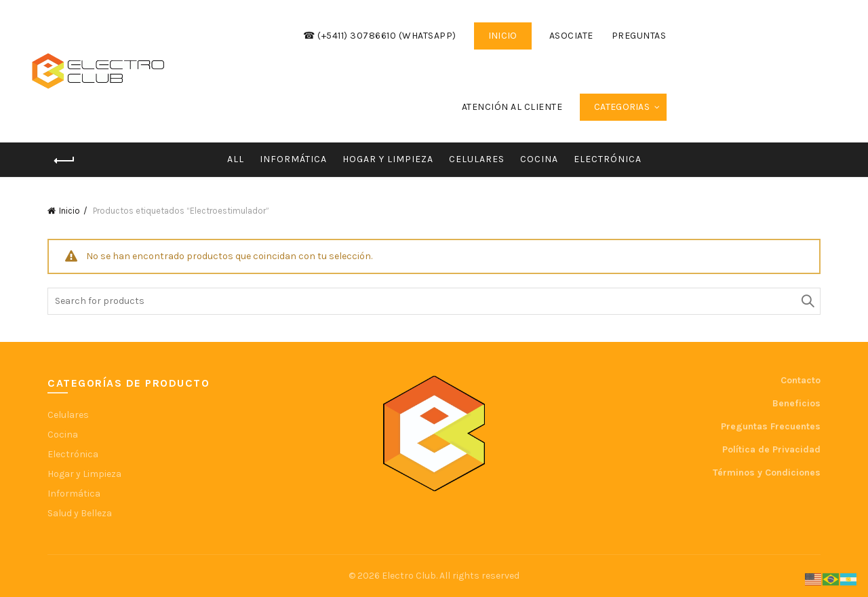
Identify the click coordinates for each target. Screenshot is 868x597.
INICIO (503, 36)
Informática (293, 159)
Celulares (477, 159)
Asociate (571, 36)
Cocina (539, 159)
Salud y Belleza (80, 513)
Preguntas (639, 36)
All (236, 159)
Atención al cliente (512, 107)
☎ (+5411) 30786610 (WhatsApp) (380, 36)
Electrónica (608, 159)
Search (807, 301)
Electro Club (409, 576)
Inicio (70, 211)
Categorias (622, 107)
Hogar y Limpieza (388, 159)
